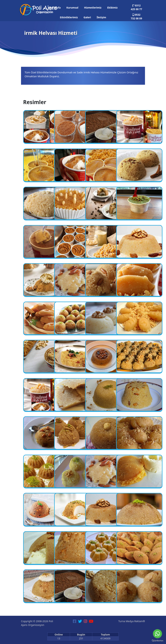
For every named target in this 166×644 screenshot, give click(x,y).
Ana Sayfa (55, 8)
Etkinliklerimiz (69, 17)
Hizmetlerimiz (93, 8)
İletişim (101, 17)
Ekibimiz (112, 8)
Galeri (87, 17)
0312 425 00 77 (136, 7)
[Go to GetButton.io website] (157, 640)
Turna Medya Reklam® (132, 621)
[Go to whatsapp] (157, 634)
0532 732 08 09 (136, 17)
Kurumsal (72, 8)
